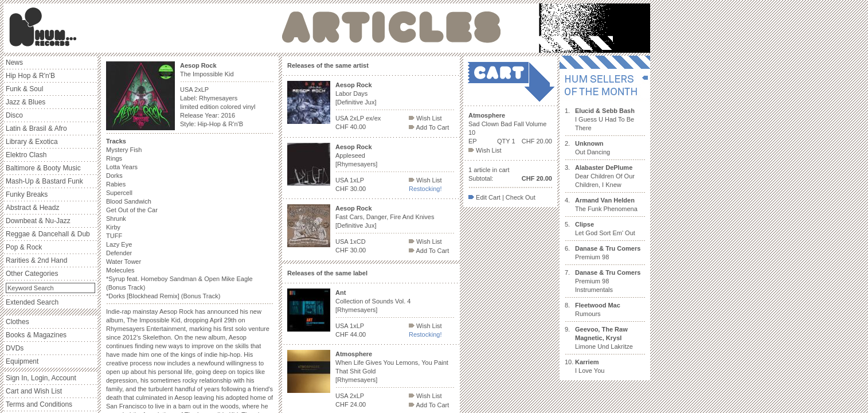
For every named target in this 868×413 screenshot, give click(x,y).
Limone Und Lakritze (604, 338)
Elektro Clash (26, 155)
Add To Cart (429, 127)
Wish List (425, 118)
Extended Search (32, 302)
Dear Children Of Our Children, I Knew (605, 176)
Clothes (17, 322)
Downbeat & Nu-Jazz (38, 221)
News (14, 63)
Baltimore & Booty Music (43, 168)
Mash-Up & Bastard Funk (44, 181)
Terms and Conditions (39, 404)
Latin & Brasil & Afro (36, 128)
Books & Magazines (36, 335)
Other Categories (32, 274)
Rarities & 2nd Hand (36, 260)
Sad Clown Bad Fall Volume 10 (507, 124)
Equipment (22, 361)
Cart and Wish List (34, 391)
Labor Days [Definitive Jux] (356, 93)
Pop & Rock (24, 247)
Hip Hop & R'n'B (30, 76)
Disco (14, 115)
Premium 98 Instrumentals (608, 281)
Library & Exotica (32, 142)
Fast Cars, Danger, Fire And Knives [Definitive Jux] (385, 217)
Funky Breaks (27, 194)
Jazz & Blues (26, 102)
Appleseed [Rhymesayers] (356, 155)
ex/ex (373, 118)
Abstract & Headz (32, 208)
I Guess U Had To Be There (605, 119)
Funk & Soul (24, 89)
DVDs (15, 348)
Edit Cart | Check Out (502, 197)
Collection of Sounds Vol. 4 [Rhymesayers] (373, 301)
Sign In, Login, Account (41, 378)
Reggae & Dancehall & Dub (48, 234)
